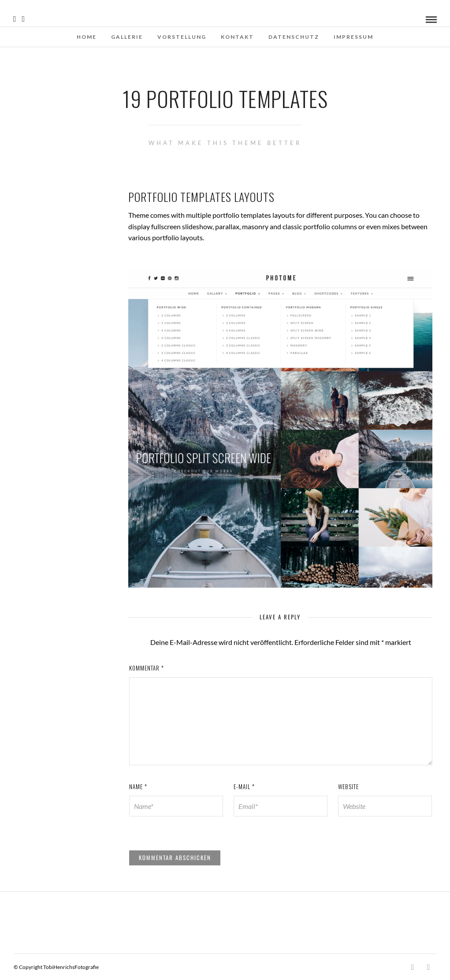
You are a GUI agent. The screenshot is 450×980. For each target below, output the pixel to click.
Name (138, 786)
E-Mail (244, 786)
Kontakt (237, 37)
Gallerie (127, 37)
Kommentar (147, 668)
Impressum (353, 37)
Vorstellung (182, 37)
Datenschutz (294, 37)
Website (348, 786)
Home (87, 37)
